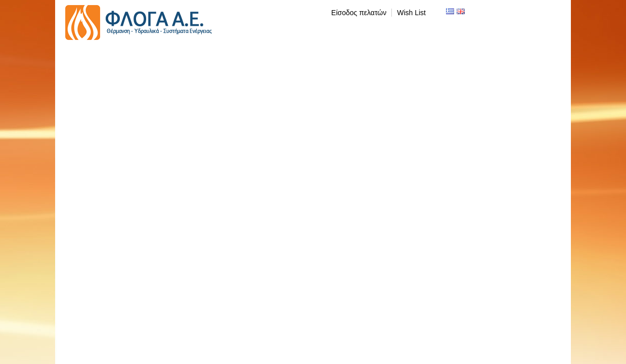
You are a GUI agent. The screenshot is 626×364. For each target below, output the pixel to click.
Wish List (411, 13)
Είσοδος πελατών (359, 13)
